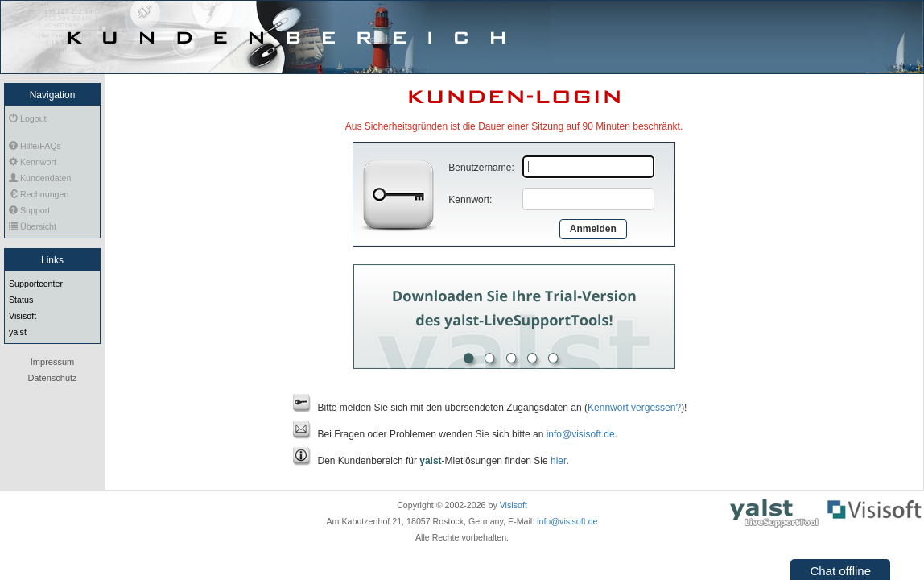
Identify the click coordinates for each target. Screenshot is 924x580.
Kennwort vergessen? (634, 408)
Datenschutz (52, 378)
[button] (840, 569)
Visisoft (514, 505)
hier (558, 461)
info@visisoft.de (581, 434)
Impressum (52, 362)
